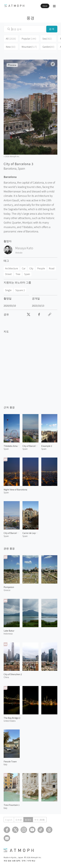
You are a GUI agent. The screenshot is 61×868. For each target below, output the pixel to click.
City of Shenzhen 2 (13, 674)
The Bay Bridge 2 (12, 718)
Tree (18, 274)
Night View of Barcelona (15, 490)
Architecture (12, 268)
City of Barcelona (31, 446)
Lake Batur (9, 631)
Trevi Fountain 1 (12, 805)
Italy (5, 764)
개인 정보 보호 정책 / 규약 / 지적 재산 (19, 861)
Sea (47, 39)
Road (52, 268)
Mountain (29, 47)
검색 (52, 29)
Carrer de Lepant (31, 533)
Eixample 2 (47, 446)
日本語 (19, 820)
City (31, 268)
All (11, 39)
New (11, 47)
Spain (21, 168)
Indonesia (8, 634)
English (9, 820)
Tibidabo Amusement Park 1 (12, 446)
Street (8, 274)
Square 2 (20, 290)
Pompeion (9, 587)
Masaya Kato (24, 248)
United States (10, 721)
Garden (48, 47)
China (6, 677)
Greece (7, 590)
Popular (29, 39)
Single (8, 290)
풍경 (31, 18)
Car (24, 268)
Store (45, 6)
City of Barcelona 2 (12, 533)
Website (19, 253)
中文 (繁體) (40, 820)
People (41, 268)
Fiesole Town (10, 761)
